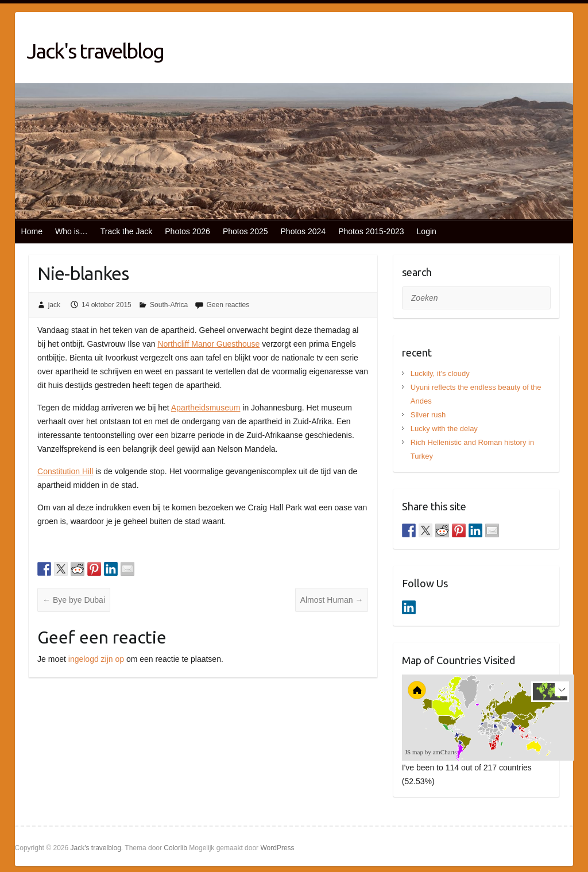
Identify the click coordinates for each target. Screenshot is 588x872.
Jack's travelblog (95, 51)
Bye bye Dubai (74, 600)
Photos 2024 (303, 231)
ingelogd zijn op (96, 659)
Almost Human (332, 600)
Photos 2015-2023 (371, 231)
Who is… (71, 231)
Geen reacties (228, 305)
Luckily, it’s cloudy (440, 373)
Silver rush (428, 415)
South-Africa (169, 305)
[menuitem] (504, 727)
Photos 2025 (245, 231)
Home (32, 231)
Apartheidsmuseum (206, 408)
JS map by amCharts (431, 752)
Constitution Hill (65, 471)
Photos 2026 (187, 231)
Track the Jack (127, 231)
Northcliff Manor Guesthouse (208, 344)
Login (427, 231)
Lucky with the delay (444, 429)
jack (54, 305)
